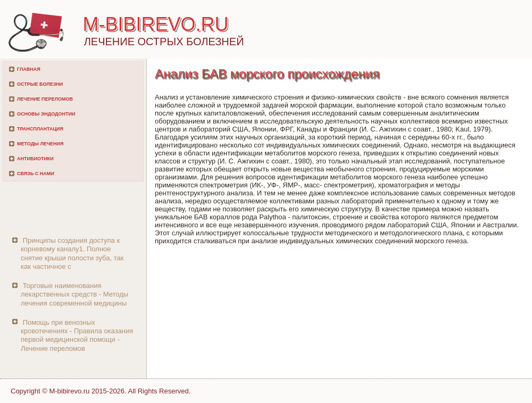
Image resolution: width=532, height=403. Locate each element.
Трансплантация (40, 129)
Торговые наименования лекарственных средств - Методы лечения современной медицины (74, 294)
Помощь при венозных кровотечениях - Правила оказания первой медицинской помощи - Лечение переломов (77, 335)
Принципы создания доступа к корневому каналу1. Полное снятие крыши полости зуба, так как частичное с (72, 253)
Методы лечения (40, 144)
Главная (29, 69)
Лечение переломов (45, 99)
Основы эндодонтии (46, 114)
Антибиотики (35, 159)
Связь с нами (36, 174)
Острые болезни (40, 84)
